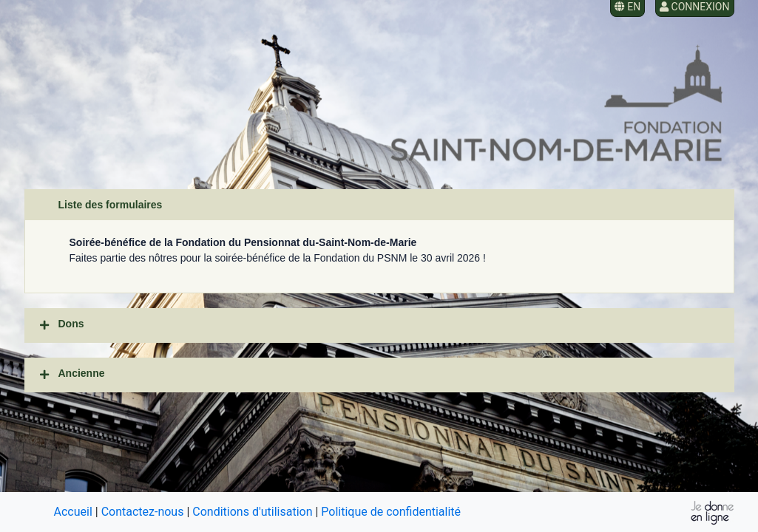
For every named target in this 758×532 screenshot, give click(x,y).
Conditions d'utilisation (252, 512)
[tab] (379, 325)
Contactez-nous (143, 512)
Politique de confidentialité (391, 512)
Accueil (73, 512)
